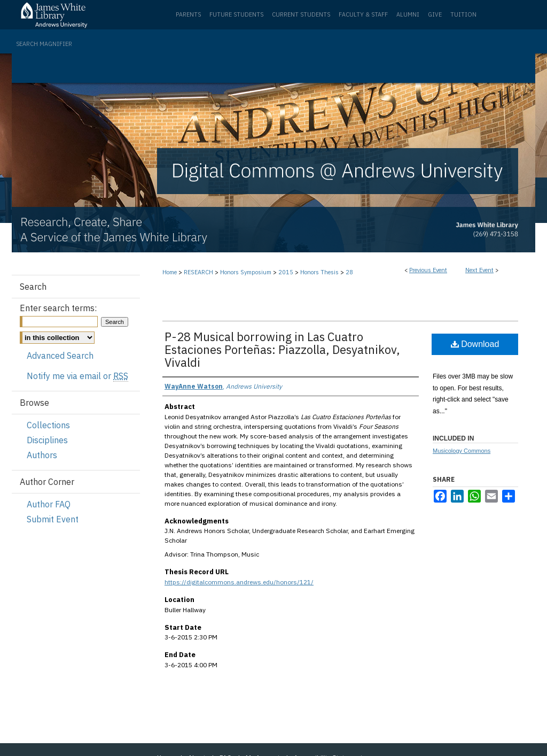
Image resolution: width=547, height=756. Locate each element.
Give (435, 14)
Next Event (479, 270)
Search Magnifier (44, 44)
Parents (188, 14)
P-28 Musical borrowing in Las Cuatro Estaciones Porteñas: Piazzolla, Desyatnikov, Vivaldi (282, 349)
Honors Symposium (247, 272)
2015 (287, 272)
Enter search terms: (58, 308)
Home (170, 272)
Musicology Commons (462, 451)
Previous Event (428, 270)
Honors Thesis (320, 272)
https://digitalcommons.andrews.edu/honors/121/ (239, 582)
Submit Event (53, 519)
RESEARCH (199, 272)
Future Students (236, 14)
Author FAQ (49, 504)
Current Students (301, 14)
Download (475, 344)
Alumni (408, 14)
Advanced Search (60, 356)
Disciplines (47, 440)
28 (349, 272)
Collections (48, 425)
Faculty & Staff (363, 14)
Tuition (463, 14)
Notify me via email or (77, 376)
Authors (42, 455)
